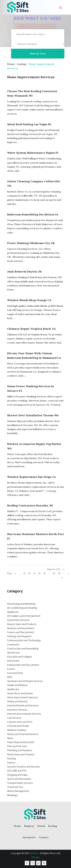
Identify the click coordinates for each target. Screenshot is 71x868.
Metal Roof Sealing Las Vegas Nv (29, 124)
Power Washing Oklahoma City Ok (31, 243)
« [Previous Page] (16, 573)
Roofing (53, 826)
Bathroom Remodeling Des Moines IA (33, 214)
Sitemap (35, 857)
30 (59, 573)
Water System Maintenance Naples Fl (33, 153)
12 (24, 573)
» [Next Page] (68, 573)
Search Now (38, 61)
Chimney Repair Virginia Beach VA (31, 329)
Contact (44, 837)
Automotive (29, 837)
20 (54, 573)
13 (29, 573)
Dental (41, 826)
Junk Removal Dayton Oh (24, 271)
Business (29, 826)
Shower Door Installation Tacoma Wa (33, 415)
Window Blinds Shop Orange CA (29, 300)
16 (44, 573)
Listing (22, 64)
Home (11, 64)
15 (39, 573)
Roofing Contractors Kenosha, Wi (30, 505)
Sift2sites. (34, 853)
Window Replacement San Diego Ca (31, 477)
